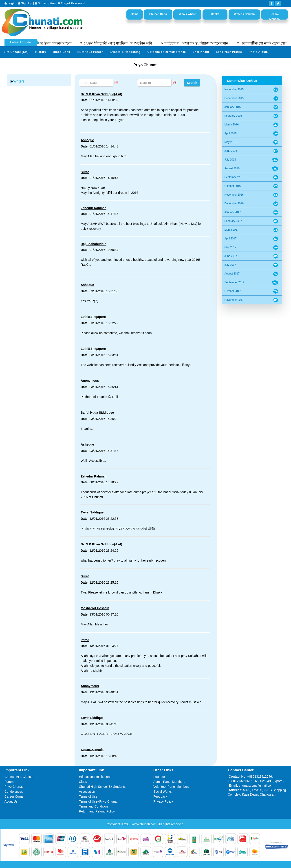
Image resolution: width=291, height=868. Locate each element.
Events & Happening (126, 52)
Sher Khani (201, 52)
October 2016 (233, 186)
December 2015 (234, 98)
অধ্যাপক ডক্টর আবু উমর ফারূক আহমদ (53, 43)
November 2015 (234, 89)
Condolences (14, 792)
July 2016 (230, 160)
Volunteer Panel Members (171, 787)
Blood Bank (62, 52)
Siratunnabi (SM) (16, 52)
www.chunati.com (145, 824)
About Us (11, 801)
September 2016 (235, 177)
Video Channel (14, 63)
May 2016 (230, 142)
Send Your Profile (229, 52)
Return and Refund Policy (97, 811)
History (41, 52)
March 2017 (232, 230)
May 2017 (230, 247)
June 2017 (231, 256)
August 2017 (232, 274)
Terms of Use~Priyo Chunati (99, 801)
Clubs (83, 782)
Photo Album (258, 52)
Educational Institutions (95, 777)
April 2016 (231, 133)
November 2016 (234, 195)
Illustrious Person (90, 52)
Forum (9, 782)
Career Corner (14, 797)
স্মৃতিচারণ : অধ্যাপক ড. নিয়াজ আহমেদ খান (206, 43)
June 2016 (231, 151)
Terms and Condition (93, 806)
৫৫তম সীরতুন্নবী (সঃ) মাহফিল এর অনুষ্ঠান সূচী (127, 43)
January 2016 (233, 107)
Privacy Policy (163, 801)
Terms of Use (88, 797)
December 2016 (234, 203)
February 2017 (233, 221)
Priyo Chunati (14, 787)
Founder (159, 777)
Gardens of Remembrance (166, 52)
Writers (19, 81)
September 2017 (235, 282)
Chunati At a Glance (19, 777)
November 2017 (234, 300)
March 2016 (232, 125)
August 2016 (232, 168)
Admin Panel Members (169, 782)
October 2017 (233, 291)
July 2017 (230, 265)
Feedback (160, 797)
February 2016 (233, 116)
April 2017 (231, 239)
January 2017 (233, 212)
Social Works (162, 792)
